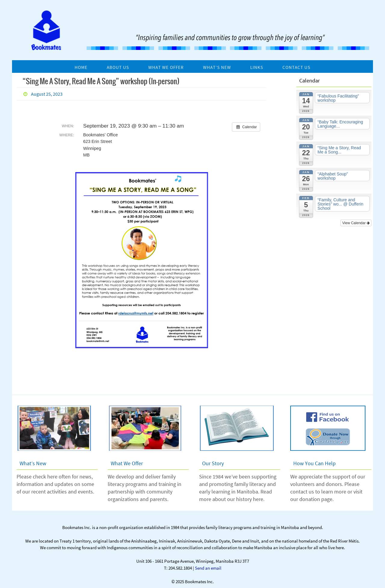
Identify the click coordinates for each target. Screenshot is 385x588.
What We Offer (127, 463)
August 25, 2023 (47, 94)
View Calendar (356, 223)
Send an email (208, 568)
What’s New (33, 463)
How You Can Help (314, 463)
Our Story (213, 463)
